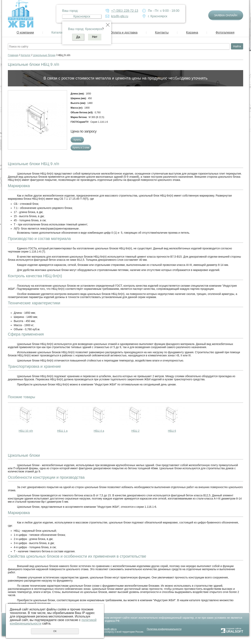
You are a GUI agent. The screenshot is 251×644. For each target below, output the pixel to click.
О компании (25, 32)
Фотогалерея (225, 32)
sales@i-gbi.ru (109, 629)
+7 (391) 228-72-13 (125, 11)
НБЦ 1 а (62, 431)
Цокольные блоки (44, 55)
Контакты (162, 32)
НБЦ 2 (135, 431)
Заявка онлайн (226, 15)
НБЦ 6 (172, 431)
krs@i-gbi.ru (120, 16)
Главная (13, 55)
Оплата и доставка (124, 32)
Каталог (57, 32)
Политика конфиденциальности (164, 629)
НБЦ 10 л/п (26, 431)
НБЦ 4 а (99, 431)
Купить (77, 140)
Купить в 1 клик (81, 148)
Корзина (192, 32)
